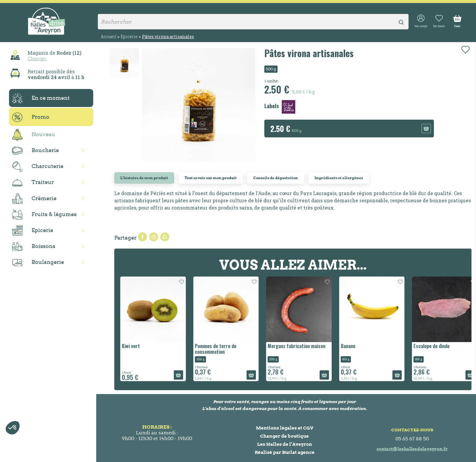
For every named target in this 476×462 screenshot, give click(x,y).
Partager (143, 237)
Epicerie (33, 231)
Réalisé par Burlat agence (285, 452)
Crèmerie (34, 199)
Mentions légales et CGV (285, 428)
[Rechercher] (253, 22)
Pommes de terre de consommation (216, 349)
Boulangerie (38, 262)
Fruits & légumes (44, 215)
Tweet (154, 237)
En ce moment (41, 98)
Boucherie (35, 151)
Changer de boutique (284, 436)
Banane (348, 346)
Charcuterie (38, 167)
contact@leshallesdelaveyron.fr (412, 449)
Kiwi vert (131, 346)
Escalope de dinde (431, 346)
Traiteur (33, 182)
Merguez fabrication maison (296, 346)
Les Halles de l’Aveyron (285, 444)
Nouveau (34, 135)
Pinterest (165, 237)
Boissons (34, 247)
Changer (37, 58)
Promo (31, 117)
